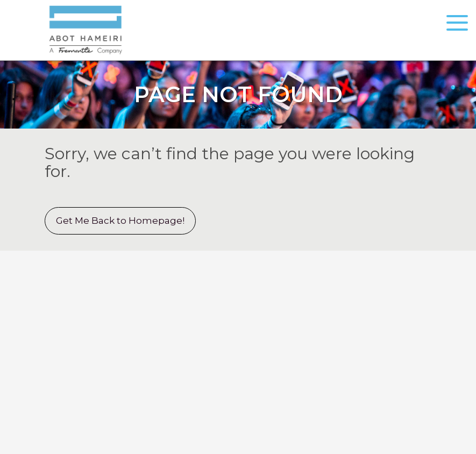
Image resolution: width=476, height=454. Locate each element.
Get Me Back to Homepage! (120, 221)
